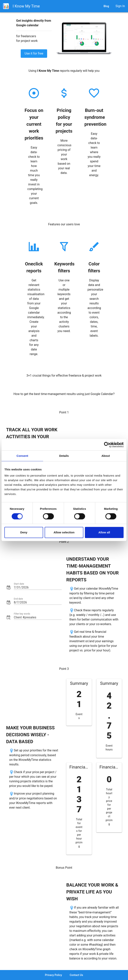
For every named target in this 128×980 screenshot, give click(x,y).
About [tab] (106, 456)
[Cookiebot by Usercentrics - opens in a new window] (107, 445)
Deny (24, 532)
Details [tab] (64, 456)
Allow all (104, 532)
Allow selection (64, 532)
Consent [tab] (22, 456)
